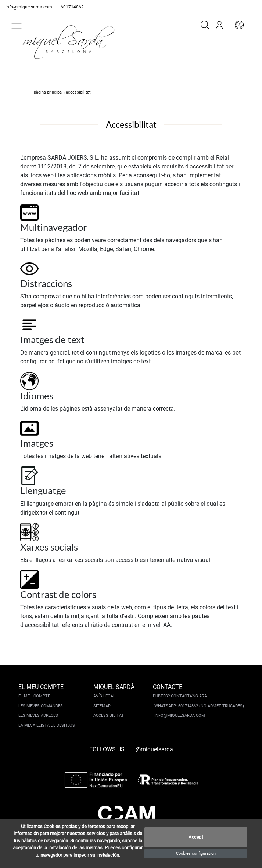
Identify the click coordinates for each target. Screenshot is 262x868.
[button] (17, 26)
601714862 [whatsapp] (72, 7)
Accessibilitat (109, 716)
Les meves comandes (41, 706)
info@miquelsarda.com (29, 7)
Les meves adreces (38, 716)
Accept (196, 837)
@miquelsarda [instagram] (154, 749)
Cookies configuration (196, 854)
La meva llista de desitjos (47, 725)
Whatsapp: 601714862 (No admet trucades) (199, 706)
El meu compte (34, 696)
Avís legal (104, 696)
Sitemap (102, 706)
